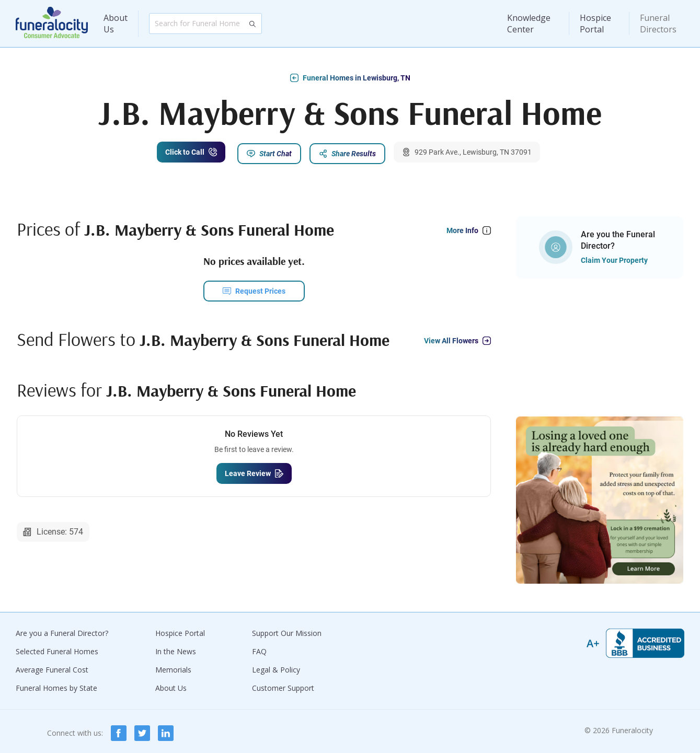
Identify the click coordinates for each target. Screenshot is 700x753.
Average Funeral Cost (52, 666)
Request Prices (260, 287)
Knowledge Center (529, 24)
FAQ (259, 648)
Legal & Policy (276, 666)
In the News (176, 648)
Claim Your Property (614, 257)
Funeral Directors (658, 24)
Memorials (173, 666)
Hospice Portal (595, 24)
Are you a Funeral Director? (62, 629)
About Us (116, 24)
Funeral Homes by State (56, 684)
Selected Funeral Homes (57, 648)
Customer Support (283, 684)
